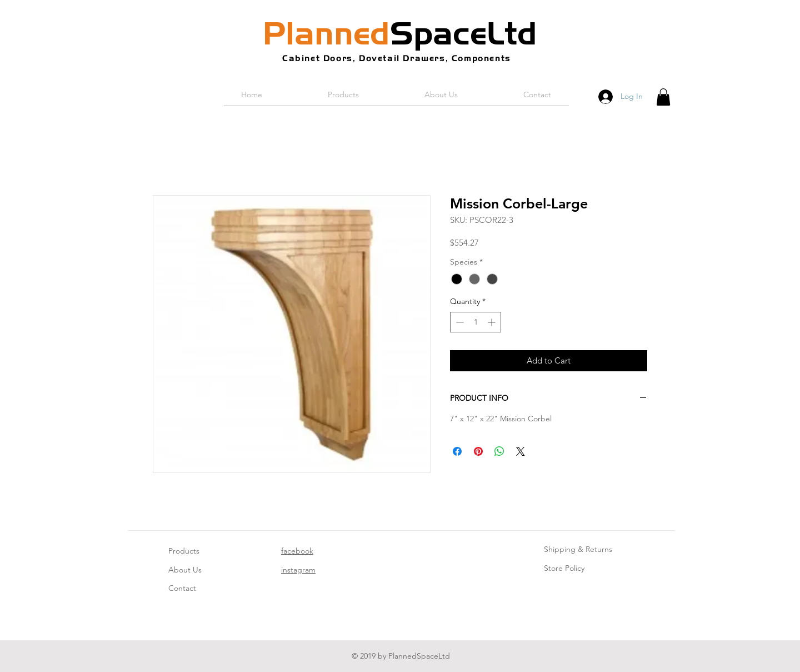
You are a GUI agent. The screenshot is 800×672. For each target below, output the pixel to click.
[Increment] (492, 322)
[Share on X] (521, 451)
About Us (185, 570)
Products (184, 551)
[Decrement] (459, 322)
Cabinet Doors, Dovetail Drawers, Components (397, 58)
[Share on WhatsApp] (499, 451)
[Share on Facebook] (457, 451)
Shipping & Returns (578, 549)
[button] (663, 97)
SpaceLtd (400, 33)
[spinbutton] (476, 322)
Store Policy (564, 568)
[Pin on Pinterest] (478, 451)
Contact (182, 588)
